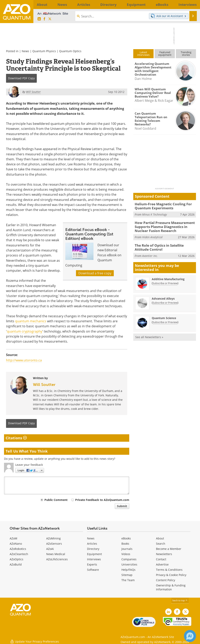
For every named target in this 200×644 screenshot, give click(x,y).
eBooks (126, 538)
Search (161, 544)
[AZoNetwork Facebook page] (44, 19)
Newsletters (164, 554)
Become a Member (169, 549)
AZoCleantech (19, 554)
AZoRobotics (18, 549)
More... (190, 4)
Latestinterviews (143, 53)
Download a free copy (95, 273)
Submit (122, 506)
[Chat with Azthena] (190, 636)
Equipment (94, 554)
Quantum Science (164, 315)
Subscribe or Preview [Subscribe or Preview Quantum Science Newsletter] (165, 319)
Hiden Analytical (152, 235)
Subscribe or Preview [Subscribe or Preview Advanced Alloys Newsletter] (165, 299)
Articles (92, 544)
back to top (180, 600)
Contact (161, 559)
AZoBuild (16, 564)
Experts (92, 564)
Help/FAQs (128, 570)
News (25, 51)
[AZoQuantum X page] (50, 19)
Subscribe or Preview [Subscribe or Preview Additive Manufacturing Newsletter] (165, 280)
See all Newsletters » (149, 334)
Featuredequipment (165, 53)
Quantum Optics (70, 51)
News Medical (56, 554)
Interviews (94, 559)
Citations (16, 438)
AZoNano (16, 544)
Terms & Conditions (169, 570)
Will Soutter (44, 385)
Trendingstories (186, 53)
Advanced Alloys (163, 295)
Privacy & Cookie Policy (171, 575)
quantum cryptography (25, 331)
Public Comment (56, 500)
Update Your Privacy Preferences (34, 639)
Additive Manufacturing (168, 276)
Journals (127, 549)
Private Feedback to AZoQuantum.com (102, 500)
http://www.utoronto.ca (24, 360)
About (160, 538)
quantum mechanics (31, 321)
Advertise (162, 564)
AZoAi (50, 549)
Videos (126, 554)
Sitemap (127, 575)
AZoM (13, 538)
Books (125, 544)
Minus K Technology (154, 213)
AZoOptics (16, 559)
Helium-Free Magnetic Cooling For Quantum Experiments (160, 206)
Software (93, 570)
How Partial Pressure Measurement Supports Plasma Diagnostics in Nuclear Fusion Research (165, 225)
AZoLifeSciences (57, 559)
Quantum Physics (44, 51)
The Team (128, 580)
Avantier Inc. (150, 252)
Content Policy (166, 580)
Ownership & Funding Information (171, 587)
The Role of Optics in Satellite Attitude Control (164, 245)
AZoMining (53, 538)
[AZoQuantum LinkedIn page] (39, 19)
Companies (129, 559)
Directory (93, 549)
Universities (129, 564)
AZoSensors (54, 544)
